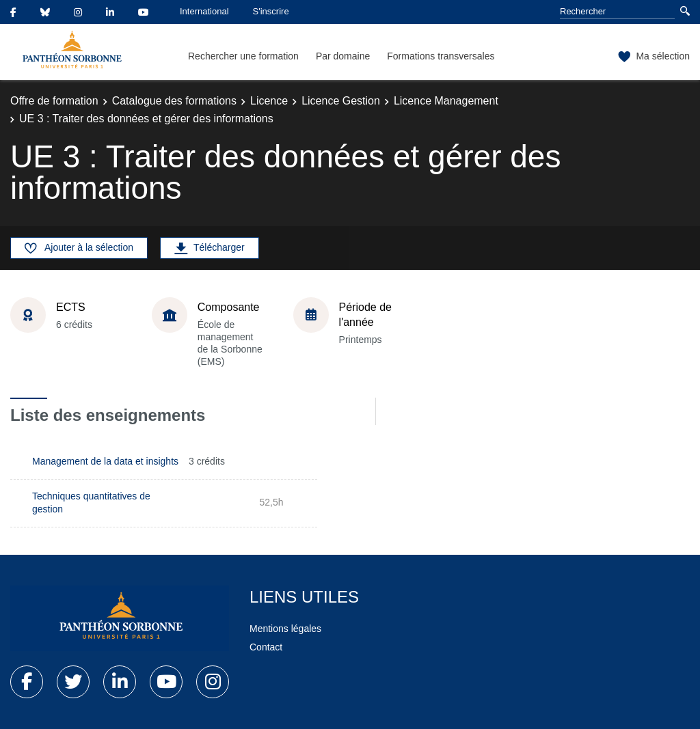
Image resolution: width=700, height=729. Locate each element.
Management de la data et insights (105, 461)
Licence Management (446, 101)
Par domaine (343, 56)
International (204, 11)
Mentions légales (285, 629)
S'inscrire (271, 11)
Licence (269, 101)
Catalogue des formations (174, 101)
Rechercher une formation (243, 56)
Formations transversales (441, 56)
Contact (266, 647)
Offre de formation (54, 101)
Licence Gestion (341, 101)
